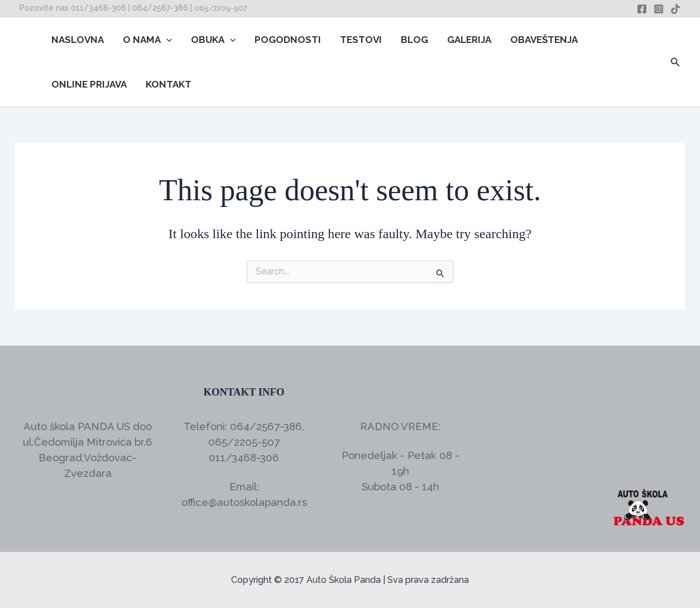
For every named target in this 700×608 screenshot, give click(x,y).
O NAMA (147, 40)
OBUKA (213, 40)
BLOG (414, 40)
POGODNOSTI (288, 40)
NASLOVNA (78, 40)
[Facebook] (642, 9)
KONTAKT (169, 84)
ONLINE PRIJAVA (89, 84)
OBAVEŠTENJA (544, 40)
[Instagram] (659, 9)
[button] (166, 40)
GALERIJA (469, 40)
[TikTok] (675, 9)
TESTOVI (361, 40)
